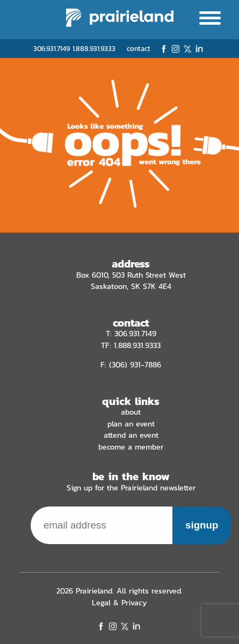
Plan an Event (131, 424)
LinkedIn (199, 49)
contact (139, 49)
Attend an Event (131, 435)
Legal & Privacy (119, 603)
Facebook (164, 49)
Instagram (176, 49)
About (131, 412)
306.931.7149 (52, 49)
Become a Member (131, 447)
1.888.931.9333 (94, 49)
